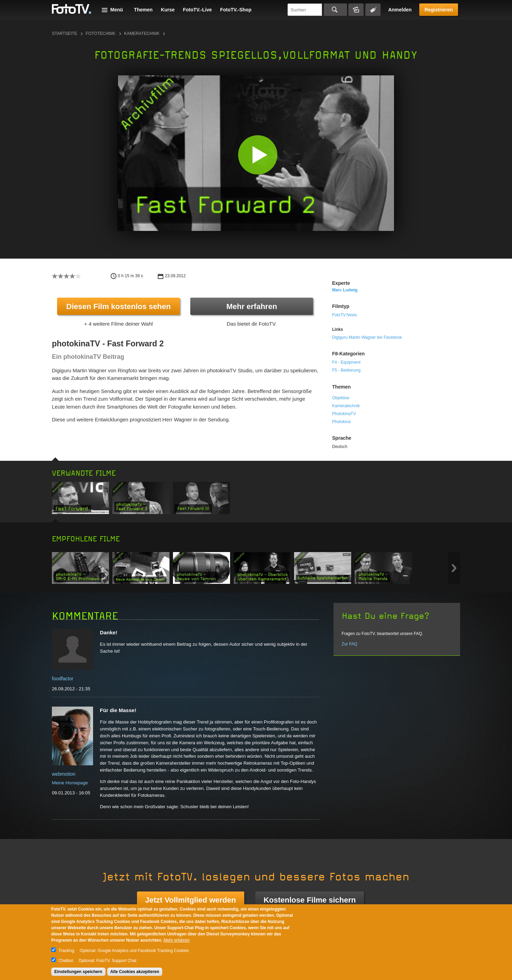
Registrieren (439, 10)
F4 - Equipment (346, 362)
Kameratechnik (142, 34)
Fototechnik (101, 34)
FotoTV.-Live (198, 10)
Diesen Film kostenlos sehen (119, 306)
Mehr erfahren (252, 306)
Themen (143, 10)
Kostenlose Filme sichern (310, 900)
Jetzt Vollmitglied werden (191, 900)
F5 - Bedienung (346, 370)
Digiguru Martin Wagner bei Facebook (367, 337)
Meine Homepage (70, 783)
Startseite (65, 34)
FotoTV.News (345, 315)
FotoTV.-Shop (236, 10)
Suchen (335, 10)
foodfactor (63, 679)
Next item (454, 568)
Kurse (168, 10)
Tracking (66, 951)
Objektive (341, 398)
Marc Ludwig (345, 290)
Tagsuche (373, 10)
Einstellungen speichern (78, 972)
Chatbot (66, 961)
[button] (258, 155)
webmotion (64, 774)
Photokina (341, 422)
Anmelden (400, 10)
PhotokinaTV (344, 414)
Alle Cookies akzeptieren (135, 972)
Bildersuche (356, 10)
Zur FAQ (350, 644)
